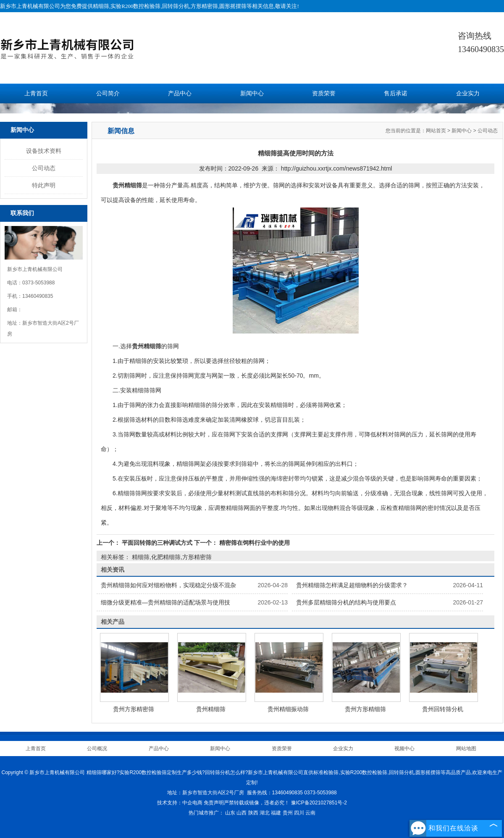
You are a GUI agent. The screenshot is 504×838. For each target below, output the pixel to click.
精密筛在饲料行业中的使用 (254, 543)
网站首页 (436, 131)
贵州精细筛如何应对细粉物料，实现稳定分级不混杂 (168, 585)
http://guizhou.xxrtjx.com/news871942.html (337, 168)
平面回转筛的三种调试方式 (157, 543)
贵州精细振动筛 (288, 709)
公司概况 (97, 749)
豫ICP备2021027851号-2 (319, 803)
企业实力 (468, 93)
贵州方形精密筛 (134, 709)
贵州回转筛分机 (443, 709)
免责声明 (214, 803)
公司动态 (44, 168)
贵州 (288, 813)
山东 (230, 813)
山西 (241, 813)
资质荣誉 (324, 93)
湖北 (265, 813)
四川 (299, 813)
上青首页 (36, 93)
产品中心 (180, 93)
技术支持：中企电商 (180, 803)
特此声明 (44, 185)
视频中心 (404, 749)
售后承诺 (396, 93)
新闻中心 (252, 93)
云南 (310, 813)
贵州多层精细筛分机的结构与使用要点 (346, 602)
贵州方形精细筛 (365, 709)
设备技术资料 (44, 151)
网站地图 (466, 749)
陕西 (253, 813)
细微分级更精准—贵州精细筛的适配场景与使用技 (165, 602)
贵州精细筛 (211, 709)
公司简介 (108, 93)
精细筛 (101, 6)
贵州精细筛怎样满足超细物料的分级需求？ (352, 585)
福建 (276, 813)
